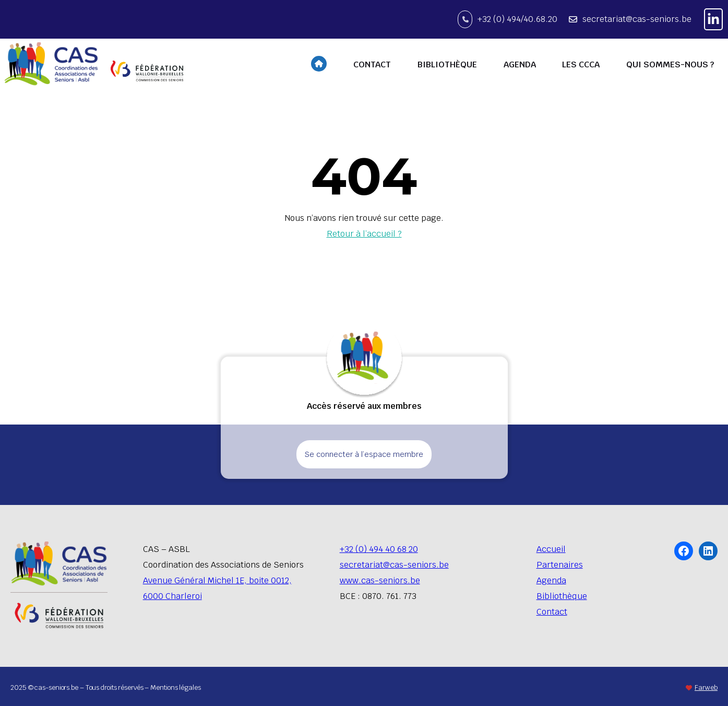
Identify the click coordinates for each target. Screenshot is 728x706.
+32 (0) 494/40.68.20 (517, 19)
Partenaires (560, 565)
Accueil (551, 549)
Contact (552, 612)
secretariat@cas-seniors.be (637, 19)
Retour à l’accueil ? (364, 234)
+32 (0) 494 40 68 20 (379, 549)
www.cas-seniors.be (380, 580)
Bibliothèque (562, 596)
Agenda (551, 580)
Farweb (706, 687)
